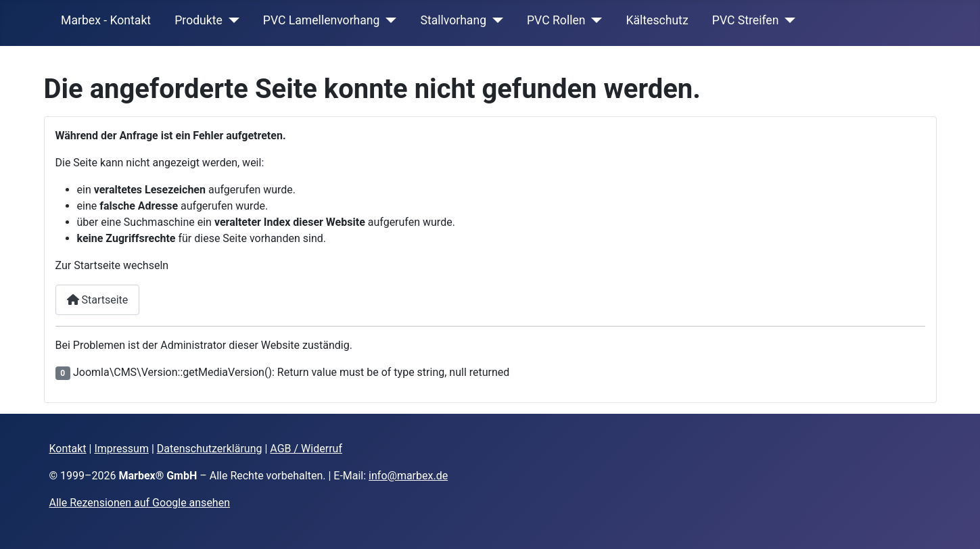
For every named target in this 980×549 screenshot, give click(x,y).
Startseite (98, 300)
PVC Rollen (556, 20)
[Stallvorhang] (495, 20)
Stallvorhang (453, 20)
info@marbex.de (408, 476)
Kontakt (68, 449)
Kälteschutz (657, 20)
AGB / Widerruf (306, 449)
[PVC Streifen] (787, 20)
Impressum (121, 449)
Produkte (199, 20)
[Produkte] (231, 20)
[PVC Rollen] (593, 20)
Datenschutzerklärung (210, 449)
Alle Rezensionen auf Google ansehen (140, 503)
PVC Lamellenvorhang (322, 20)
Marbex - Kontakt (106, 20)
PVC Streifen (746, 20)
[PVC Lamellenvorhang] (388, 20)
